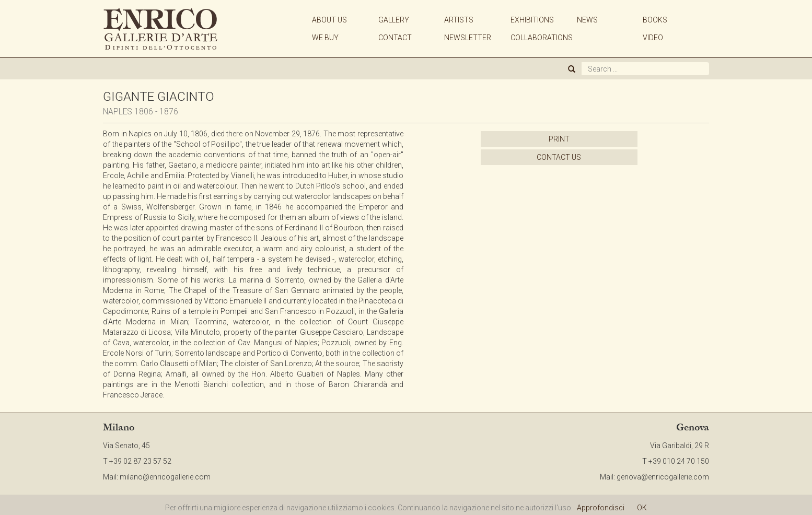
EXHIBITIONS (532, 20)
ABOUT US (329, 20)
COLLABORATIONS (542, 38)
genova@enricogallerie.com (663, 477)
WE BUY (325, 38)
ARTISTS (459, 20)
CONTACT (395, 38)
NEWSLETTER (468, 38)
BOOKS (655, 20)
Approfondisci (601, 508)
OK (642, 508)
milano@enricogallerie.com (165, 477)
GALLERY (394, 20)
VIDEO (653, 38)
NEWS (587, 20)
